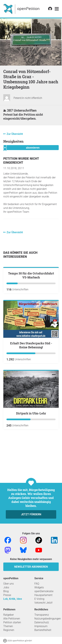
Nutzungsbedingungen (48, 619)
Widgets (39, 587)
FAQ (37, 584)
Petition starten (12, 622)
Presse (7, 595)
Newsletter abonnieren (31, 567)
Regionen (9, 630)
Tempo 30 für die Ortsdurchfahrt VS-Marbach (31, 312)
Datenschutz (42, 622)
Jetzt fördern (31, 514)
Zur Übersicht (15, 134)
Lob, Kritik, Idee (13, 599)
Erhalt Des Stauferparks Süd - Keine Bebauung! (31, 382)
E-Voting (39, 599)
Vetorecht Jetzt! (43, 603)
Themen (8, 626)
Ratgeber (9, 615)
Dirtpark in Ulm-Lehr (31, 450)
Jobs (6, 587)
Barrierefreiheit (43, 630)
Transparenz (42, 615)
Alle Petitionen (12, 619)
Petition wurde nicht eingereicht (21, 161)
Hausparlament (43, 595)
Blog (6, 591)
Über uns (9, 584)
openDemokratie (44, 591)
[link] (57, 9)
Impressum (41, 626)
